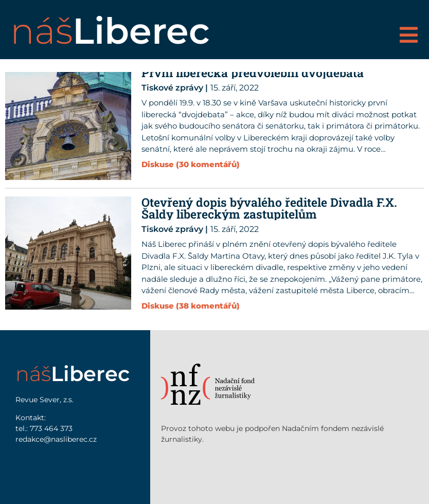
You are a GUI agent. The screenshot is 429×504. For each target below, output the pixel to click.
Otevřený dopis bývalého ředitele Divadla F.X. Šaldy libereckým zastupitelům (269, 208)
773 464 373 (51, 428)
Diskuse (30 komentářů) (191, 164)
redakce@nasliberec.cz (56, 439)
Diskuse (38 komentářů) (191, 306)
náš (110, 31)
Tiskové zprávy (172, 88)
